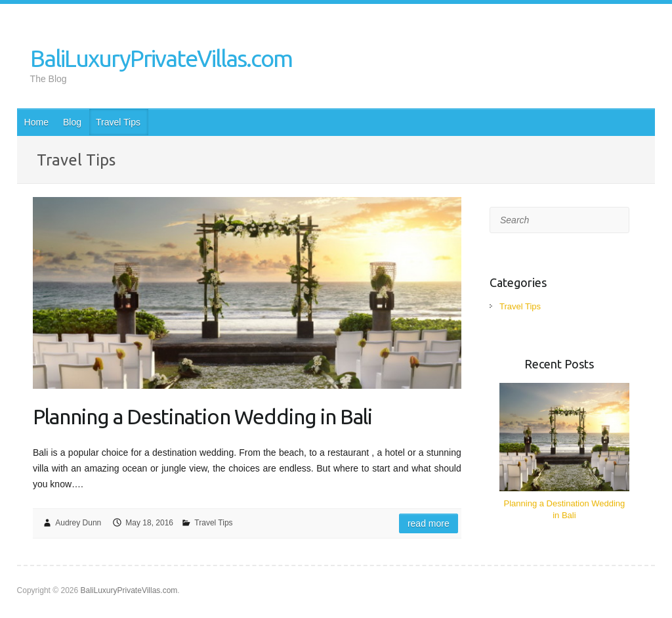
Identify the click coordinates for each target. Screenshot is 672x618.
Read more (429, 523)
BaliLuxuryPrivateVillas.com (161, 58)
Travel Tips (118, 122)
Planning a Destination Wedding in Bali (202, 416)
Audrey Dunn (78, 523)
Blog (72, 122)
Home (36, 122)
